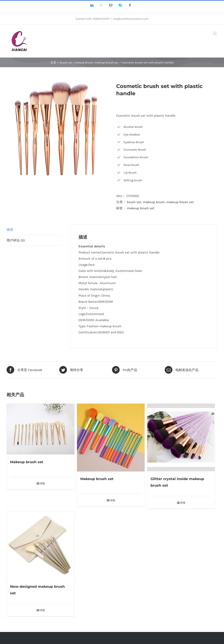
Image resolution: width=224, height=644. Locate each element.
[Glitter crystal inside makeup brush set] (181, 437)
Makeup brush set (27, 462)
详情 (42, 484)
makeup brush (154, 202)
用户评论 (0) (16, 240)
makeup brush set (180, 202)
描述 (10, 230)
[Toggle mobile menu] (215, 33)
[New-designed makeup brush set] (41, 545)
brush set (134, 202)
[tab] (34, 230)
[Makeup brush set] (41, 429)
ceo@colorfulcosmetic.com (131, 19)
